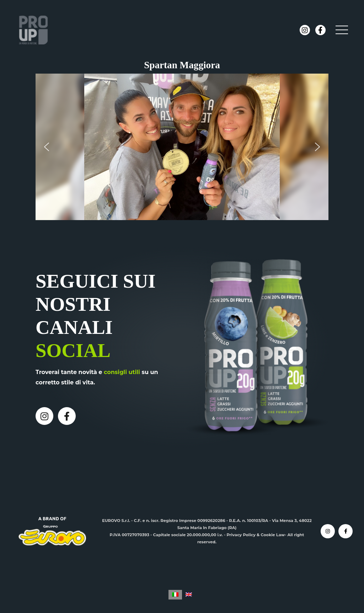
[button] (47, 147)
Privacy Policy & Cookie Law (256, 535)
